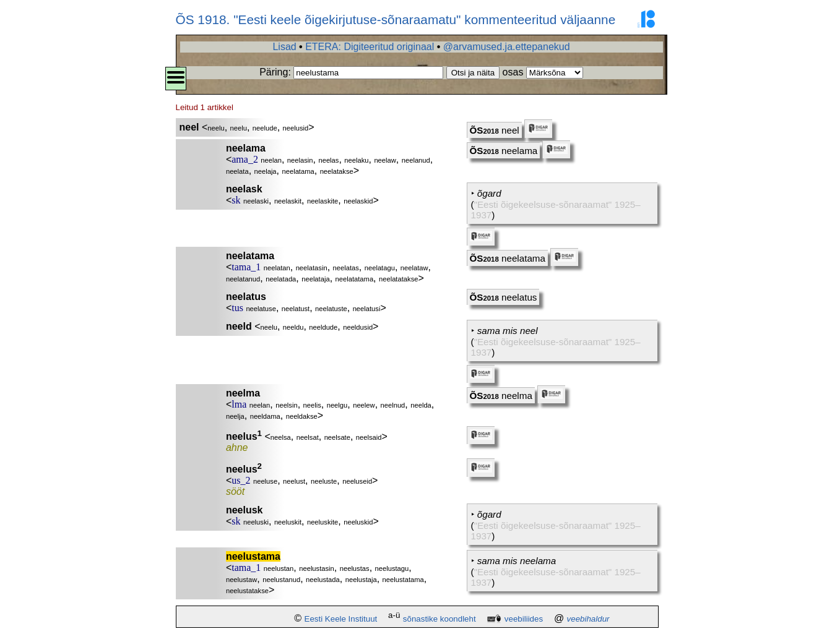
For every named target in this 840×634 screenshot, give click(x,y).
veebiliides (524, 619)
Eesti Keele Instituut (341, 619)
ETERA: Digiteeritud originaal (370, 47)
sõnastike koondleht (439, 619)
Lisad (284, 47)
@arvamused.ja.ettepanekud (507, 47)
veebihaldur (588, 619)
